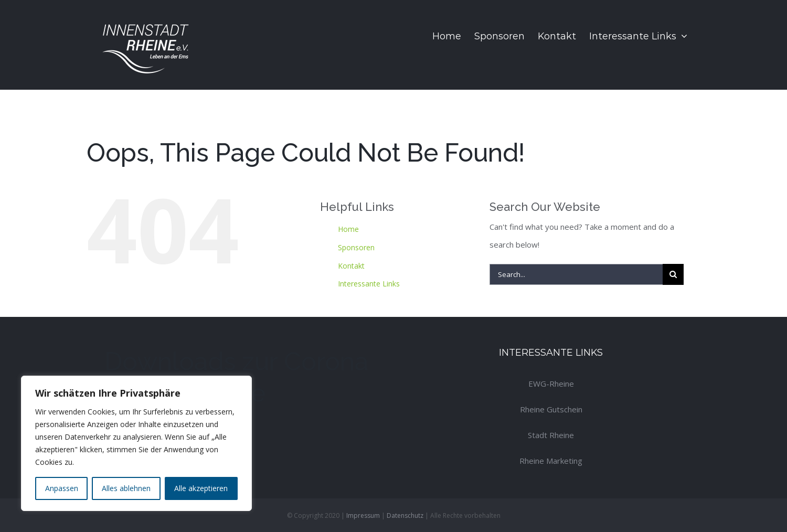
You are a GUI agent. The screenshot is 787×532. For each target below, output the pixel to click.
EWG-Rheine (551, 384)
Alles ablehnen (126, 488)
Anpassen (62, 488)
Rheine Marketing (551, 461)
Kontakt (351, 266)
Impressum (363, 515)
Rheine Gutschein (551, 409)
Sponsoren (356, 247)
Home (348, 229)
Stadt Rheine (551, 435)
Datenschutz (405, 515)
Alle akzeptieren (201, 488)
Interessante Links (369, 284)
